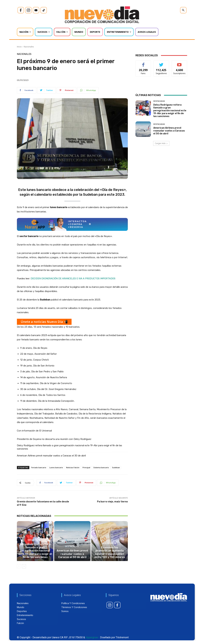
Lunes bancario (56, 467)
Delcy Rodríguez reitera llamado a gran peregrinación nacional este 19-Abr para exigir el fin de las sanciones (69, 447)
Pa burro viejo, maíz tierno (112, 502)
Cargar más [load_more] (161, 143)
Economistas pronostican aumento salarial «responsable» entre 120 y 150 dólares (110, 557)
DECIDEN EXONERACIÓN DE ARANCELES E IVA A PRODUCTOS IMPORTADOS (73, 279)
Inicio (19, 47)
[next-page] (24, 570)
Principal (86, 467)
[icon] (21, 10)
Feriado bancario (39, 467)
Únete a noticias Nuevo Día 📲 (44, 322)
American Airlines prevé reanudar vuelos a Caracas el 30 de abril (51, 456)
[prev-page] (19, 570)
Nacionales (29, 47)
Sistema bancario (101, 467)
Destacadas (35, 546)
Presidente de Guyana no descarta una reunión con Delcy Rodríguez (54, 439)
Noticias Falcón (73, 467)
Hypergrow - (93, 641)
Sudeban (116, 467)
